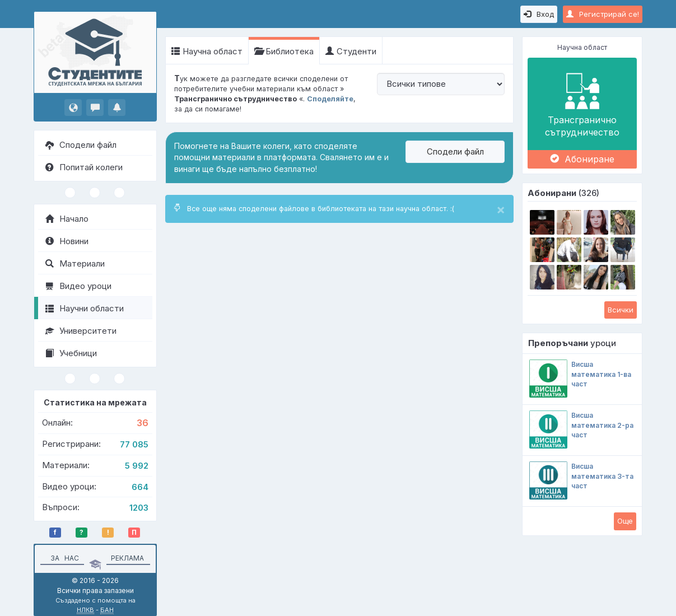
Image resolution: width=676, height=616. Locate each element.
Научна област (207, 51)
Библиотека (284, 51)
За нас (63, 558)
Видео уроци (78, 286)
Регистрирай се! (603, 14)
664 (140, 487)
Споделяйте (330, 99)
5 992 (137, 466)
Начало (67, 219)
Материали (75, 263)
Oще (625, 521)
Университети (81, 331)
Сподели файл (81, 145)
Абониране (582, 159)
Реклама (127, 558)
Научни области (85, 308)
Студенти (351, 51)
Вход (539, 14)
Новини (67, 241)
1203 (139, 508)
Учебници (71, 353)
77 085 (134, 444)
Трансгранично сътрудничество (582, 104)
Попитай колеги (84, 167)
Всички (621, 310)
